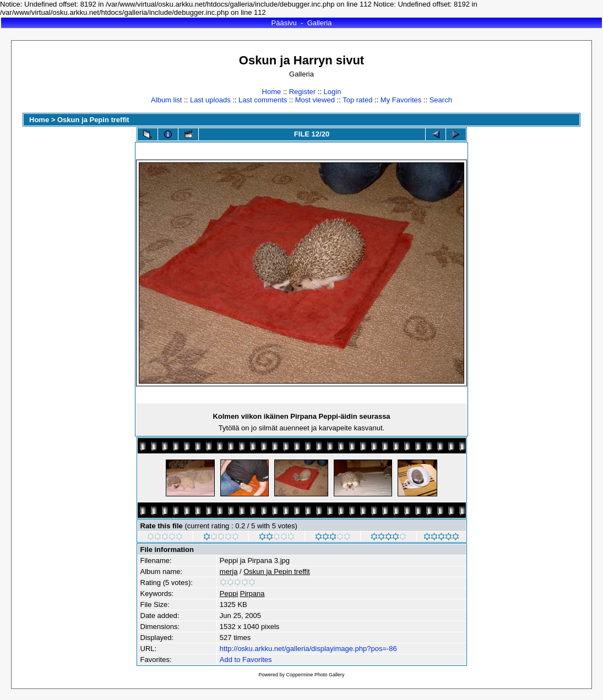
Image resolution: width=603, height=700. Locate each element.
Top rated (357, 100)
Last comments (263, 100)
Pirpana (252, 594)
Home (272, 92)
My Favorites (401, 100)
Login (333, 92)
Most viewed (315, 100)
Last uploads (210, 100)
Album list (166, 100)
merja (229, 572)
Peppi (229, 594)
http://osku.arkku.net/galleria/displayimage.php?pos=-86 (308, 649)
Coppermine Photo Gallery (315, 675)
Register (302, 92)
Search (441, 100)
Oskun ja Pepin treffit (93, 120)
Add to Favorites (246, 660)
